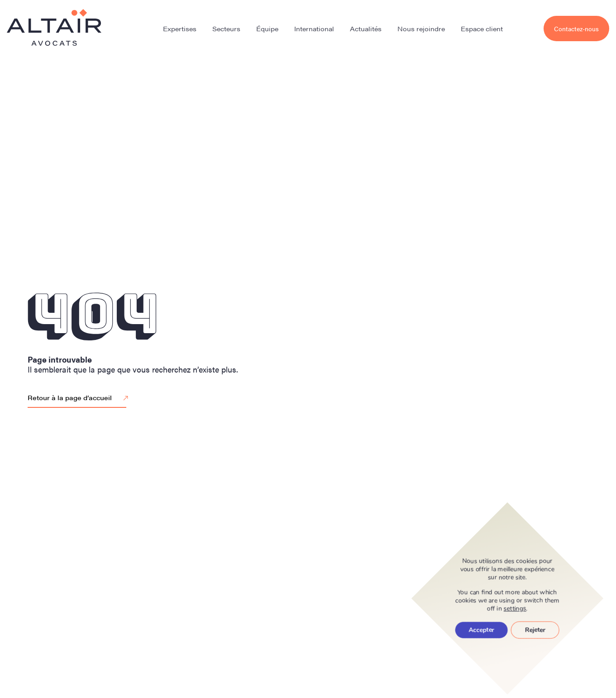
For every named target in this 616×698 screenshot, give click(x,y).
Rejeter (535, 630)
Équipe (267, 29)
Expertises (180, 29)
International (314, 29)
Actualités (366, 29)
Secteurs (226, 29)
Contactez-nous (576, 29)
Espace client (482, 29)
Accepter (482, 630)
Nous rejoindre (421, 29)
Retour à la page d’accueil (79, 398)
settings (515, 609)
